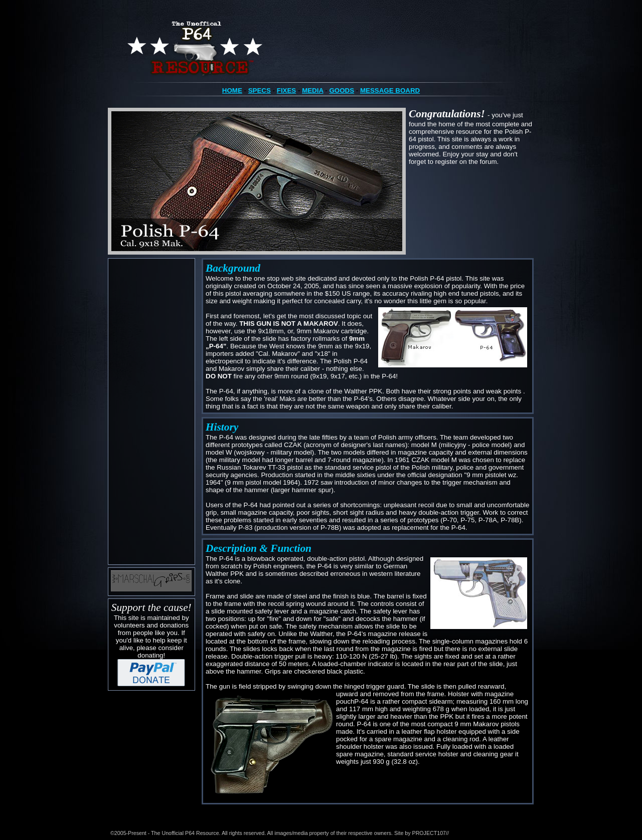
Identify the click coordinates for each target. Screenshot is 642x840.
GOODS (342, 90)
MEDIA (312, 90)
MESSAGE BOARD (390, 90)
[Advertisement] (151, 411)
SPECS (260, 90)
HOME (232, 90)
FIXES (287, 90)
